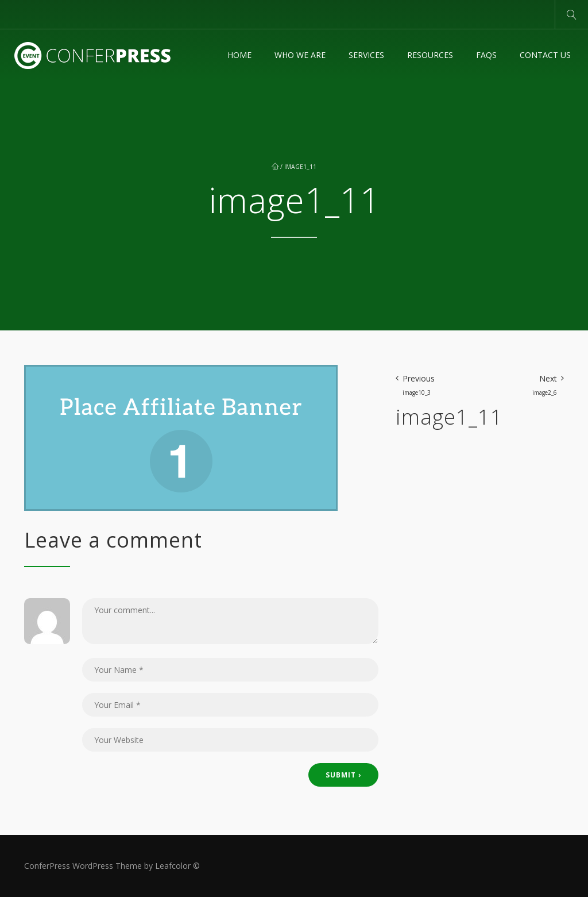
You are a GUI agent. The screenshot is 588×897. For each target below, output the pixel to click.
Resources (430, 55)
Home (239, 55)
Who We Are (300, 55)
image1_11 (300, 167)
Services (366, 55)
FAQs (486, 55)
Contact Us (545, 55)
